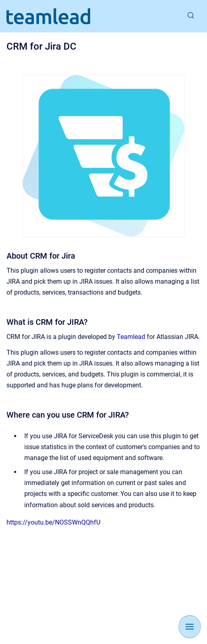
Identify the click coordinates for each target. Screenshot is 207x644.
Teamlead (131, 337)
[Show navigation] (190, 627)
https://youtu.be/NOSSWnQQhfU (53, 522)
